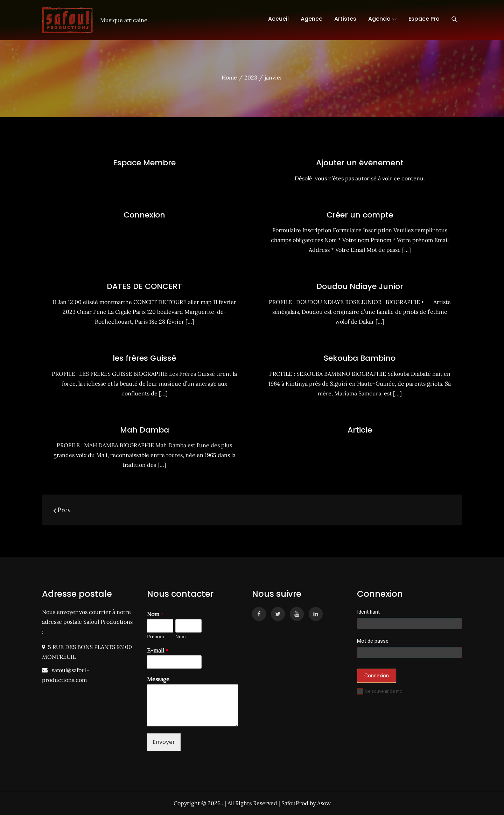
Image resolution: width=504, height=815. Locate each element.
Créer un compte (360, 215)
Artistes (345, 19)
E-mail (158, 650)
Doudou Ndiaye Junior (360, 286)
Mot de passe (373, 641)
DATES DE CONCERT (144, 286)
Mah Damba (145, 430)
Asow (324, 803)
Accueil (278, 19)
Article (360, 430)
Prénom (156, 637)
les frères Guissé (144, 358)
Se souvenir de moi (380, 691)
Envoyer (164, 742)
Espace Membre (144, 163)
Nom (155, 614)
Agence (311, 19)
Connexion (144, 215)
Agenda (382, 19)
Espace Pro (424, 19)
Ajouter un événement (360, 163)
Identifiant (368, 612)
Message (158, 679)
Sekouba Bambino (360, 358)
